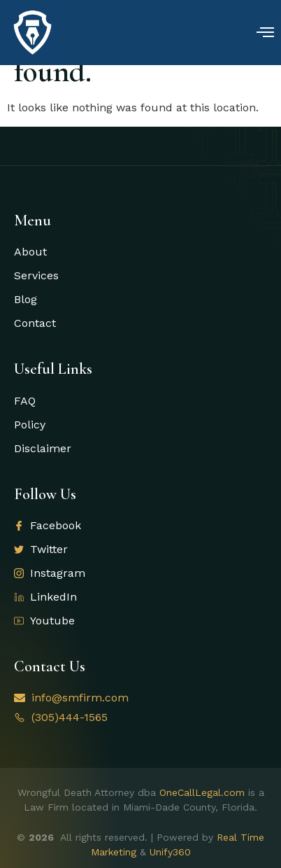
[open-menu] (265, 34)
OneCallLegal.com (202, 792)
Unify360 (170, 852)
